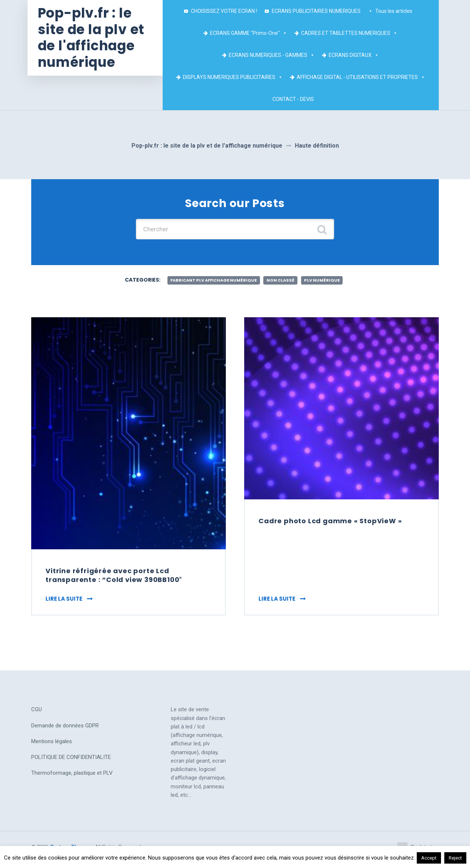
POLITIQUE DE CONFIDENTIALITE (71, 761)
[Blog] (331, 99)
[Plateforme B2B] (323, 99)
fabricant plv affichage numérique (211, 282)
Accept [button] (429, 858)
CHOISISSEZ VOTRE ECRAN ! (226, 11)
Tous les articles (399, 10)
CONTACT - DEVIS (295, 99)
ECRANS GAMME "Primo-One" (251, 33)
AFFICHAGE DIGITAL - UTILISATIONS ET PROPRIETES (363, 77)
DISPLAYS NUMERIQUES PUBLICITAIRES (235, 77)
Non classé (283, 282)
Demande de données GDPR (65, 729)
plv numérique (327, 282)
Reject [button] (455, 858)
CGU (37, 713)
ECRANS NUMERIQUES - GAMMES (274, 55)
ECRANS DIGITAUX (356, 55)
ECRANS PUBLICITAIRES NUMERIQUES (318, 11)
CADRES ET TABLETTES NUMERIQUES (352, 33)
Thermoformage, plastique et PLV (72, 777)
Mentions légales (52, 745)
